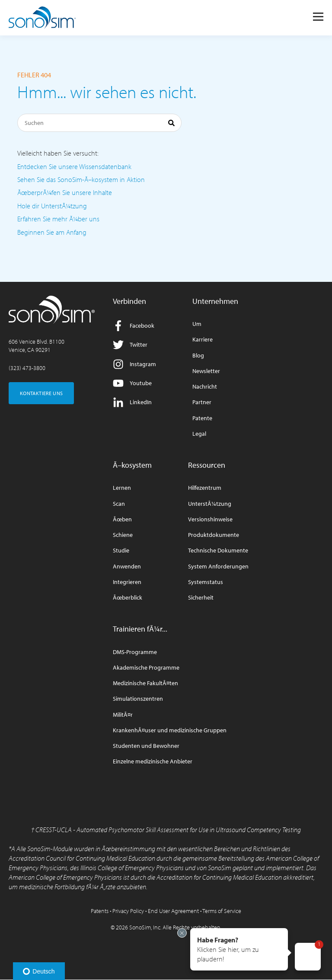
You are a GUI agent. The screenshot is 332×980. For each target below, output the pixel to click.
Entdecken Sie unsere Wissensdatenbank (74, 166)
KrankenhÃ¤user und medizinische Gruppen (170, 730)
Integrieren (127, 582)
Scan (119, 504)
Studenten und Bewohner (146, 746)
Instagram (134, 364)
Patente (202, 418)
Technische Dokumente (218, 551)
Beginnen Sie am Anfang (52, 232)
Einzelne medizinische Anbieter (153, 761)
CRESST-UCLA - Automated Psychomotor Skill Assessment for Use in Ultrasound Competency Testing (168, 830)
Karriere (203, 340)
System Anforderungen (218, 567)
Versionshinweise (210, 519)
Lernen (122, 488)
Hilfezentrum (205, 488)
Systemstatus (206, 582)
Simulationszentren (138, 699)
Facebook (134, 326)
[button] (239, 949)
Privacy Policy (128, 911)
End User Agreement (173, 911)
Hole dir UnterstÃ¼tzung (52, 206)
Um (197, 324)
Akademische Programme (146, 668)
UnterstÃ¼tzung (210, 504)
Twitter (130, 345)
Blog (198, 356)
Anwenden (127, 567)
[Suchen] (99, 123)
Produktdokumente (214, 535)
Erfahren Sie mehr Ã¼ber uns (58, 219)
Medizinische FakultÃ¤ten (145, 683)
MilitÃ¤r (123, 715)
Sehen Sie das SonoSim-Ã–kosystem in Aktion (81, 179)
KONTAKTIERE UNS (41, 393)
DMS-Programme (135, 652)
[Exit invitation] (182, 933)
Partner (202, 402)
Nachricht (205, 387)
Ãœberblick (128, 598)
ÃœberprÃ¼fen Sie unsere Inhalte (65, 192)
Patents (100, 911)
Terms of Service (222, 911)
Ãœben (122, 519)
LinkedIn (132, 402)
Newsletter (206, 371)
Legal (199, 434)
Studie (121, 551)
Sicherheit (201, 598)
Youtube (132, 383)
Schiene (123, 535)
